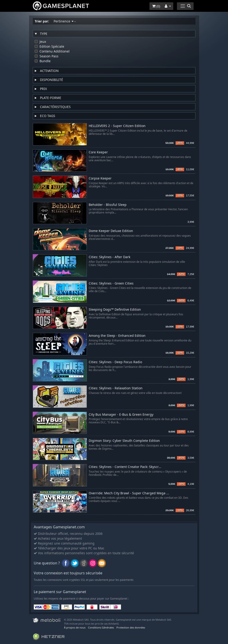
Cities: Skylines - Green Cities (111, 283)
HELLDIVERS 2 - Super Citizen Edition (117, 126)
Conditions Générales (101, 627)
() (156, 6)
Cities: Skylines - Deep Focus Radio (115, 362)
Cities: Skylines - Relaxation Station (116, 388)
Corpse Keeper (100, 178)
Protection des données (131, 627)
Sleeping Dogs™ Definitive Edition (115, 310)
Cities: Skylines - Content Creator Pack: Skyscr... (125, 467)
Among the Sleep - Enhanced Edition (117, 336)
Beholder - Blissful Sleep (108, 205)
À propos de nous (75, 627)
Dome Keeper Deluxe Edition (111, 231)
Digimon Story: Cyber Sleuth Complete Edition (124, 441)
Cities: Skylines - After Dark (109, 257)
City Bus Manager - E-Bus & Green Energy (121, 415)
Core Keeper (98, 152)
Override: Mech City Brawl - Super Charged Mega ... (129, 493)
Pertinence (65, 21)
